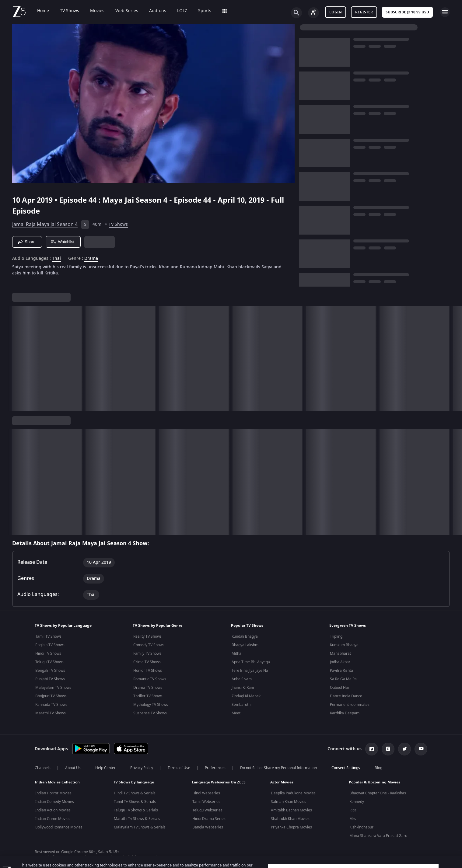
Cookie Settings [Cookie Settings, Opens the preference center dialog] (353, 840)
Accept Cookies (353, 855)
